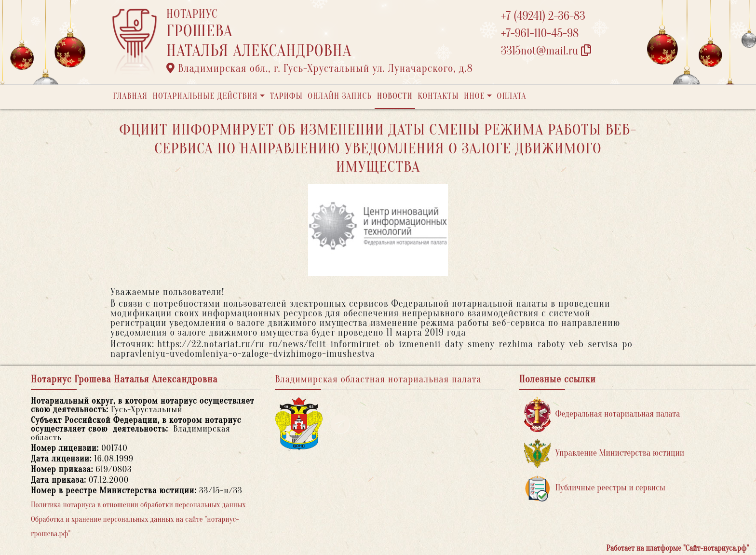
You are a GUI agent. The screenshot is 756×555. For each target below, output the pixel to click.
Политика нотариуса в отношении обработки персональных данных (138, 505)
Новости (395, 96)
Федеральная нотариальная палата (602, 414)
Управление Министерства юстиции (604, 453)
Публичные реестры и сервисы (595, 488)
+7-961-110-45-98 (540, 34)
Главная (130, 96)
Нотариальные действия (205, 96)
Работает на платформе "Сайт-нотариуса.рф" (678, 548)
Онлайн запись (340, 96)
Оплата (512, 96)
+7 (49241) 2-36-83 (543, 16)
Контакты (438, 96)
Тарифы (286, 96)
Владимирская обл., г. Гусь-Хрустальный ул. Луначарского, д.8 (320, 68)
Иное (474, 96)
